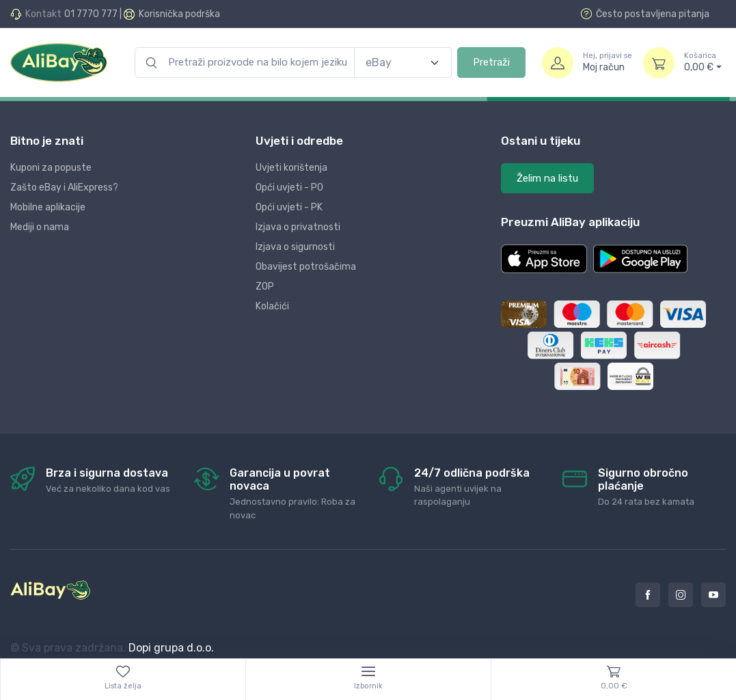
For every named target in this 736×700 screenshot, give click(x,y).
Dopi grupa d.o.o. (171, 648)
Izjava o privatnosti (298, 227)
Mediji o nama (40, 227)
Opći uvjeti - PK (289, 207)
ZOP (265, 286)
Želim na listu (547, 178)
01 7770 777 (91, 14)
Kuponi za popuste (51, 168)
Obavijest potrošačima (306, 267)
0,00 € (703, 62)
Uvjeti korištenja (291, 168)
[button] (544, 259)
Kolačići (272, 306)
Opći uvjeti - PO (289, 187)
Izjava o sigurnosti (295, 247)
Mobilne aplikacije (48, 207)
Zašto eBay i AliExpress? (64, 187)
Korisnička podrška (179, 14)
